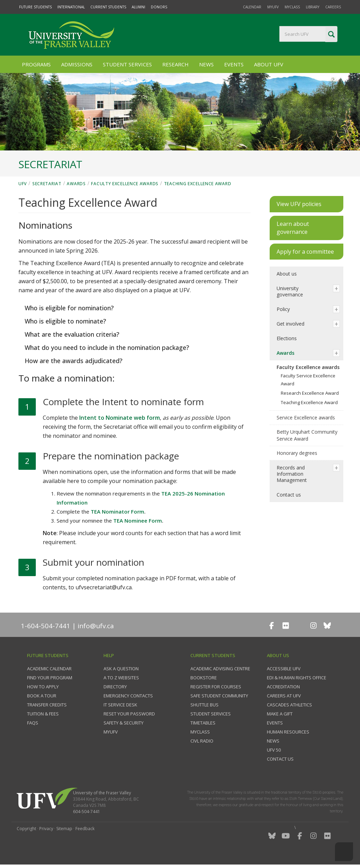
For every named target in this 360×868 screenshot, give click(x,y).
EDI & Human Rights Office (297, 678)
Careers (333, 7)
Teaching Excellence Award (198, 184)
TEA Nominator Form (117, 511)
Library (313, 7)
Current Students (108, 7)
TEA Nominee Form (138, 521)
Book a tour (42, 696)
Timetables (203, 723)
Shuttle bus (204, 705)
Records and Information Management (292, 474)
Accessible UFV (284, 669)
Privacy (46, 829)
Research (175, 64)
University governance (290, 291)
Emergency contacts (128, 696)
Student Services (127, 64)
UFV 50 (274, 750)
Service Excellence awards (306, 417)
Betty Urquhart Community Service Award (307, 435)
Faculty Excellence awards (125, 184)
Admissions (77, 64)
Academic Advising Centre (220, 669)
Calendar (252, 7)
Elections (287, 338)
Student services (211, 714)
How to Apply (43, 687)
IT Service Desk (120, 705)
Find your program (50, 678)
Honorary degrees (297, 453)
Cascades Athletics (289, 705)
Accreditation (283, 687)
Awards (76, 184)
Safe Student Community (219, 696)
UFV (23, 184)
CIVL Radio (202, 741)
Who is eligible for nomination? (68, 308)
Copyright (26, 829)
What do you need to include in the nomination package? (106, 347)
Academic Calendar (49, 669)
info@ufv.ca (96, 626)
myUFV (273, 7)
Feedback (85, 829)
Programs (36, 64)
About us (287, 274)
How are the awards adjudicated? (73, 361)
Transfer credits (47, 705)
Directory (115, 687)
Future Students (35, 7)
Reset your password (129, 714)
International (71, 7)
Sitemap (64, 829)
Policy (283, 309)
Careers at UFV (284, 696)
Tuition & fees (43, 714)
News (206, 64)
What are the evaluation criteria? (71, 334)
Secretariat (47, 184)
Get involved (291, 324)
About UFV (269, 64)
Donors (159, 7)
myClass (292, 7)
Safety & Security (124, 723)
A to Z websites (121, 678)
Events (234, 64)
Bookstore (204, 678)
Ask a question (121, 669)
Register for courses (216, 687)
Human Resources (288, 732)
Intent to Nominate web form (120, 418)
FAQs (33, 723)
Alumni (138, 7)
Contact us (289, 495)
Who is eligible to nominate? (64, 321)
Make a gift (280, 714)
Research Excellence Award (310, 393)
